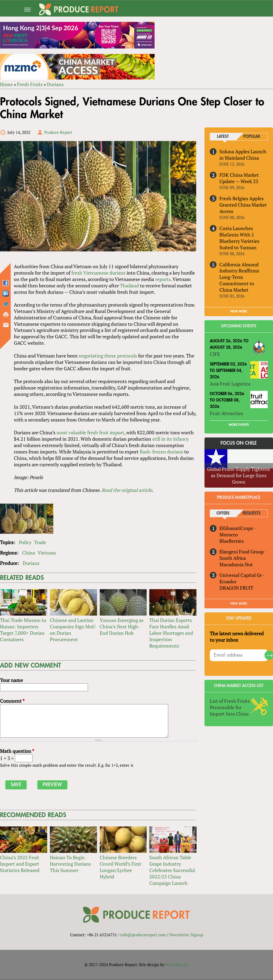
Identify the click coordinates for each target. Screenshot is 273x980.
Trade (40, 543)
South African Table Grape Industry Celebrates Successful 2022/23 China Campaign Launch (172, 870)
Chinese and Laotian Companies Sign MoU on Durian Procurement (73, 630)
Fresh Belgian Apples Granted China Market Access (243, 205)
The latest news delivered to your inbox (237, 637)
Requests (252, 514)
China (29, 553)
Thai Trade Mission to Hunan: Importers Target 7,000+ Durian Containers (23, 630)
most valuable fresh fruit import (90, 433)
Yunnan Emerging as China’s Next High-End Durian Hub (122, 627)
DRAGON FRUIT (236, 588)
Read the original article (127, 490)
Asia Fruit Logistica (230, 384)
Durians (55, 84)
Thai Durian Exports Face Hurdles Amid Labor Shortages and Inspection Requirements (171, 633)
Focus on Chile (239, 443)
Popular (252, 137)
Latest (223, 137)
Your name (11, 680)
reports (163, 279)
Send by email (6, 325)
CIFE (215, 354)
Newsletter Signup (186, 935)
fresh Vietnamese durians (99, 273)
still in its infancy (170, 439)
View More (239, 604)
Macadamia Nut (236, 565)
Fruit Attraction (226, 413)
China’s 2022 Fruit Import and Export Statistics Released (20, 864)
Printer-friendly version (6, 315)
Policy (25, 543)
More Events (239, 425)
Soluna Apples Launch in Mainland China (243, 155)
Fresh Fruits (30, 84)
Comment (12, 701)
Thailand (129, 286)
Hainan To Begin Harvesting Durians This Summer (70, 864)
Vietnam (47, 553)
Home (6, 84)
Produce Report (58, 132)
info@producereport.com (143, 935)
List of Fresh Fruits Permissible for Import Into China (230, 707)
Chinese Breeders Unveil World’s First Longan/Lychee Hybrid (121, 867)
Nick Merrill (177, 965)
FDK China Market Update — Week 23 (239, 178)
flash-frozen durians (161, 452)
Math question (17, 751)
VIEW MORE (239, 312)
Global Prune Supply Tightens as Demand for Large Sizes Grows (239, 476)
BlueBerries (232, 541)
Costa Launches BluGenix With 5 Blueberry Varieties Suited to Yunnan (239, 238)
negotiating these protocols (108, 356)
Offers (223, 514)
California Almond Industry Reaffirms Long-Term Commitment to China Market (239, 277)
